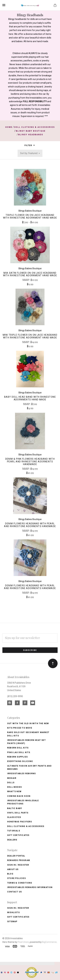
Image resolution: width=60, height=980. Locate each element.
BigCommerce (49, 942)
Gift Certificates (18, 835)
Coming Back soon (19, 796)
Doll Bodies (14, 787)
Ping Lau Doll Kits (19, 752)
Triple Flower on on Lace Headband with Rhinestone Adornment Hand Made (30, 216)
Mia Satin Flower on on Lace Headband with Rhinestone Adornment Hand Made (30, 274)
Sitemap (12, 922)
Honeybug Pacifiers (20, 822)
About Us (13, 869)
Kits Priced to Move (20, 728)
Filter (30, 146)
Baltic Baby (15, 808)
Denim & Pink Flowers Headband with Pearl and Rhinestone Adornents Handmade (30, 462)
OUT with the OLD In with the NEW (28, 723)
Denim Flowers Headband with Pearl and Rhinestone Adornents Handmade (30, 525)
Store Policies (16, 878)
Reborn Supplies (17, 757)
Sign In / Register (18, 865)
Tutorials (14, 831)
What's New (14, 792)
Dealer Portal (16, 856)
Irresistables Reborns (21, 774)
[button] (34, 145)
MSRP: (26, 280)
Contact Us (14, 892)
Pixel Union (23, 942)
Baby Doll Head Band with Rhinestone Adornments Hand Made (30, 398)
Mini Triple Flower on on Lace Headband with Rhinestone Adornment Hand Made (30, 336)
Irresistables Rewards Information (30, 887)
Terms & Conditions (20, 883)
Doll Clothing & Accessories (26, 826)
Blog (10, 874)
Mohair (12, 778)
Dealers (12, 840)
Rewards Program (19, 860)
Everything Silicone (20, 761)
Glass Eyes (14, 817)
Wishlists (13, 912)
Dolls (11, 783)
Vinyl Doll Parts (18, 813)
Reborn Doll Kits (18, 748)
